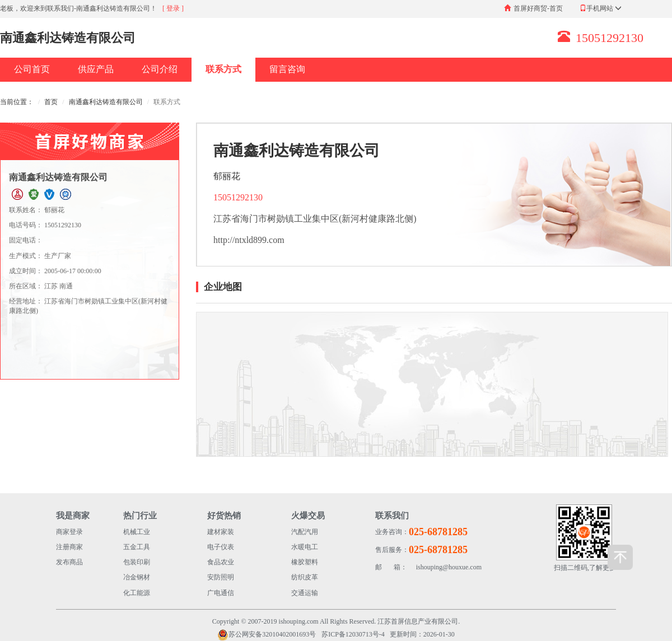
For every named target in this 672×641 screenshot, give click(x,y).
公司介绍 (160, 69)
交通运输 (305, 593)
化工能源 (137, 593)
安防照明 (221, 577)
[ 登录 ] (173, 8)
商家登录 (69, 532)
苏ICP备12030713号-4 (353, 634)
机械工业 (137, 532)
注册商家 (69, 547)
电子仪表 (221, 547)
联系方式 (223, 69)
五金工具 (137, 547)
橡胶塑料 (305, 562)
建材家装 (221, 532)
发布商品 (69, 562)
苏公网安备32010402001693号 (267, 635)
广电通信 (221, 593)
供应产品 (96, 69)
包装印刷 (137, 562)
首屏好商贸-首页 (538, 8)
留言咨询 (287, 69)
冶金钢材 (137, 577)
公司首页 (32, 69)
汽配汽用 (305, 532)
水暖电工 (305, 547)
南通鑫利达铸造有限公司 (106, 102)
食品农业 (221, 562)
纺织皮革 (305, 577)
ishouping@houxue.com (428, 567)
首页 (51, 102)
